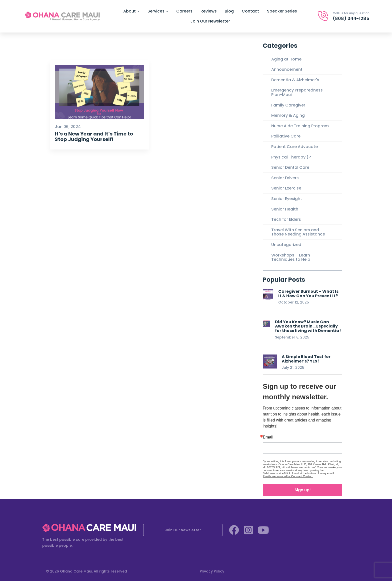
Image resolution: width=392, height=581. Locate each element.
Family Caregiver (288, 105)
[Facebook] (234, 530)
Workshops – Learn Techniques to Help (291, 257)
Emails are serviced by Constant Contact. (288, 476)
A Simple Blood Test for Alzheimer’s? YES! (306, 359)
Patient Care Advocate (294, 147)
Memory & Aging (288, 115)
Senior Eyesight (287, 199)
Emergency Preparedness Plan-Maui (297, 92)
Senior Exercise (286, 188)
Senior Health (285, 209)
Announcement (287, 69)
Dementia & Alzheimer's (295, 80)
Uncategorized (286, 245)
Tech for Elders (286, 219)
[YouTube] (263, 530)
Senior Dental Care (290, 167)
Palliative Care (286, 136)
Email (268, 437)
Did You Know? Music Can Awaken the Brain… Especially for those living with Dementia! (308, 326)
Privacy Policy (212, 571)
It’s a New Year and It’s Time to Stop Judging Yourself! (94, 136)
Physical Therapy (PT (292, 157)
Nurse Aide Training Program (300, 126)
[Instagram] (248, 530)
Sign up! (303, 490)
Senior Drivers (285, 178)
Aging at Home (286, 59)
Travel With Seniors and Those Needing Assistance (298, 232)
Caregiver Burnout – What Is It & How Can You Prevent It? (308, 294)
